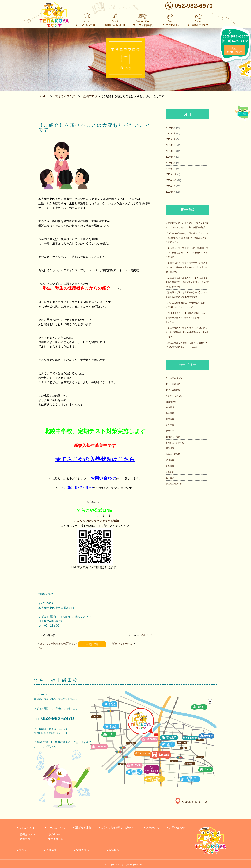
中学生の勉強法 (173, 384)
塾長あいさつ (27, 834)
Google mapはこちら (192, 802)
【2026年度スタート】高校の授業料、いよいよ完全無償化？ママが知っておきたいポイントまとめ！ (187, 317)
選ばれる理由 (82, 828)
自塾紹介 (170, 472)
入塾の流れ (151, 828)
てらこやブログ (65, 96)
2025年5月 (171, 133)
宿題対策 (170, 448)
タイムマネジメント (175, 378)
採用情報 (170, 460)
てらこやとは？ (27, 828)
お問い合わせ (176, 828)
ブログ (22, 850)
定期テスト (82, 850)
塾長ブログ (90, 96)
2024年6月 (171, 151)
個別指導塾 (171, 402)
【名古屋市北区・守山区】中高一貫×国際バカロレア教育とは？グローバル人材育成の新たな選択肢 (187, 253)
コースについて (55, 828)
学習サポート (172, 431)
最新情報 (170, 466)
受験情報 (170, 413)
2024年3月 (171, 163)
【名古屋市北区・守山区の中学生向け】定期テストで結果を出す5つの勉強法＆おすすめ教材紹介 (187, 332)
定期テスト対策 (173, 437)
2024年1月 (171, 169)
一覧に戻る (92, 644)
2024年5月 (171, 157)
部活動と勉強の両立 (175, 484)
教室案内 (25, 839)
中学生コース (56, 839)
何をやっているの (174, 396)
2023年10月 (171, 180)
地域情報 (170, 419)
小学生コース (56, 834)
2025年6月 (171, 128)
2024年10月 (171, 145)
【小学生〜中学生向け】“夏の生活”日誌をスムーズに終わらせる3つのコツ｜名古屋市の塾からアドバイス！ (187, 238)
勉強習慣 (170, 407)
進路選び (170, 478)
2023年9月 (171, 186)
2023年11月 (171, 174)
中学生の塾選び (173, 390)
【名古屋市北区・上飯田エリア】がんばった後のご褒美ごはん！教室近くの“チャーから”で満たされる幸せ (187, 282)
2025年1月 (171, 139)
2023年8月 (171, 192)
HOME (43, 96)
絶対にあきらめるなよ (123, 643)
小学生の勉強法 (173, 454)
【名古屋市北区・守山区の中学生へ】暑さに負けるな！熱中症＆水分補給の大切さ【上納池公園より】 (187, 267)
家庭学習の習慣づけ (175, 443)
